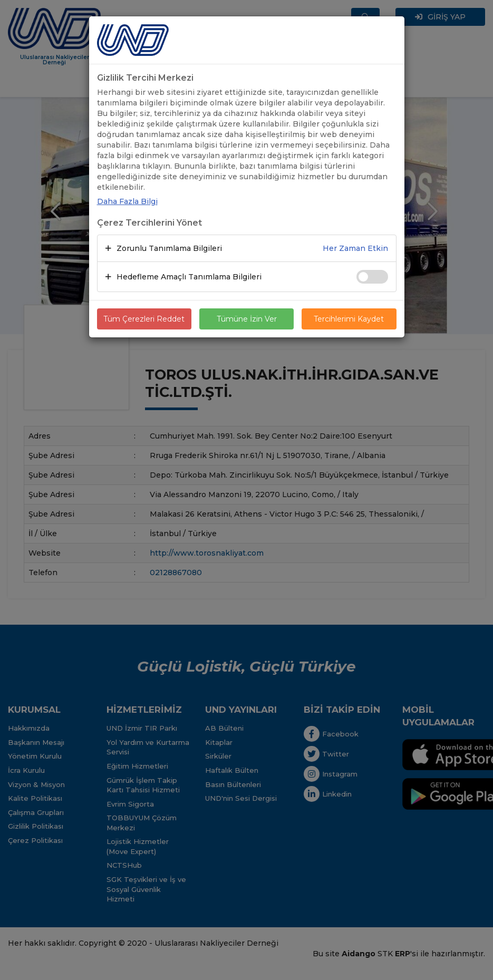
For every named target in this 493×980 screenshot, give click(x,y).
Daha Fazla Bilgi (127, 201)
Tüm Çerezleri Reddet (144, 319)
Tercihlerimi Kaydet (349, 319)
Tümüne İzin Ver (247, 319)
